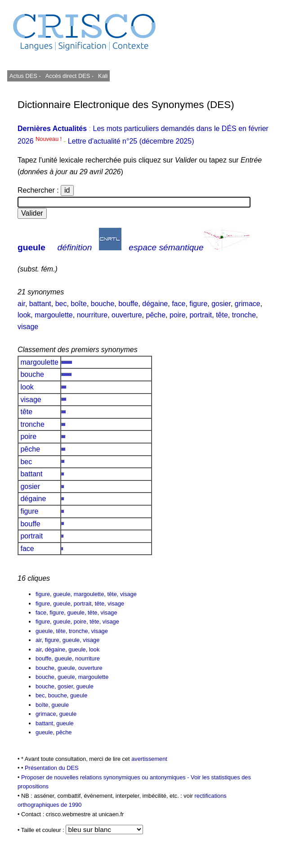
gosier (221, 304)
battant (40, 304)
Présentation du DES (52, 768)
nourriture (92, 315)
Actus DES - (25, 76)
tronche (244, 315)
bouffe (128, 304)
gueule (31, 247)
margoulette (54, 315)
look (24, 315)
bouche (103, 304)
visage (28, 327)
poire (178, 315)
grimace (248, 304)
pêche (156, 315)
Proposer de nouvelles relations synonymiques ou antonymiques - (106, 777)
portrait (201, 315)
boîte (79, 304)
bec (61, 304)
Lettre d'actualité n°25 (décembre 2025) (131, 141)
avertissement (149, 759)
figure (198, 304)
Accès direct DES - (69, 76)
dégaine (155, 304)
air (21, 304)
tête (222, 315)
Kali (103, 76)
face (179, 304)
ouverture (127, 315)
